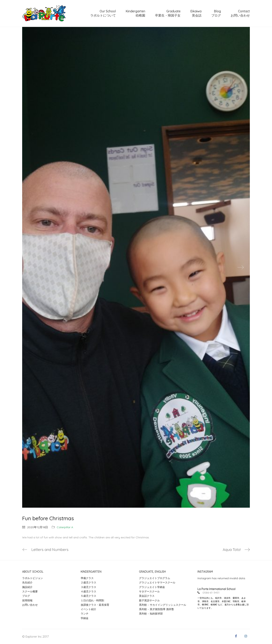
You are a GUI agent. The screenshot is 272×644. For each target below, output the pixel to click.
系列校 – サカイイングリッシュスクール (163, 605)
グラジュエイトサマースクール (157, 582)
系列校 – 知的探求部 (151, 614)
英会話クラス (147, 596)
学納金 (85, 618)
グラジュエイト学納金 (152, 587)
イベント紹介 (88, 609)
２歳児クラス (88, 582)
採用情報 (27, 600)
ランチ (85, 614)
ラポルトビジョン (33, 578)
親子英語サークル (149, 600)
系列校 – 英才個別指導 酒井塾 (156, 609)
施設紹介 (27, 587)
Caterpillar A (65, 527)
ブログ (26, 596)
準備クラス (87, 578)
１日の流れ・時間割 (92, 600)
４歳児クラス (88, 591)
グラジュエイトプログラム (155, 578)
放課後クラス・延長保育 (95, 605)
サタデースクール (149, 591)
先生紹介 (27, 582)
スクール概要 (30, 591)
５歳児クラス (88, 596)
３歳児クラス (88, 587)
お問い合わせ (30, 605)
